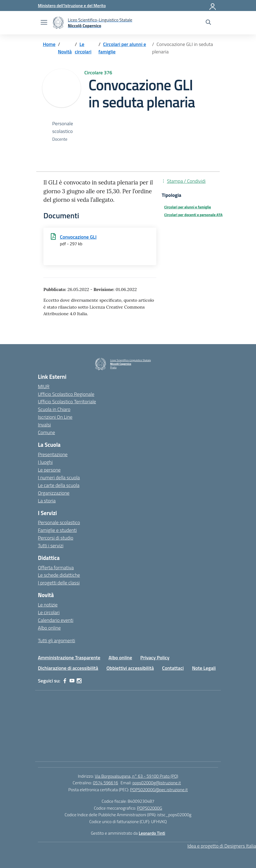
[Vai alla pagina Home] (49, 44)
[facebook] (65, 681)
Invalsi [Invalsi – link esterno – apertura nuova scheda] (44, 425)
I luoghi (45, 462)
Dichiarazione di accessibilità (68, 668)
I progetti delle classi (59, 583)
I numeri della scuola (59, 477)
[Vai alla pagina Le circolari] (83, 48)
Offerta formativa (56, 568)
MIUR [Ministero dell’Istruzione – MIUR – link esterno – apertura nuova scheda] (44, 386)
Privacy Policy (155, 658)
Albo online (49, 628)
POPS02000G (150, 808)
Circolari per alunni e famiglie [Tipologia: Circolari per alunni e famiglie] (188, 207)
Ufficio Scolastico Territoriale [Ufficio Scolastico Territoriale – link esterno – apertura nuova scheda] (67, 402)
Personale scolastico (59, 522)
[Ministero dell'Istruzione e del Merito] (72, 6)
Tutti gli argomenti (57, 640)
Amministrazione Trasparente (69, 658)
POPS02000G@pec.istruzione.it (159, 790)
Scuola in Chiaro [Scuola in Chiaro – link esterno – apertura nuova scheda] (54, 409)
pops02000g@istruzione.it (157, 783)
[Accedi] (213, 6)
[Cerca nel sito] (208, 23)
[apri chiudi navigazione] (44, 23)
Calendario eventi (56, 620)
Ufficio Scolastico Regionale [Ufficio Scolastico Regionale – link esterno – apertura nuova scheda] (66, 394)
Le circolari (49, 612)
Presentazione (53, 454)
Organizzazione (54, 493)
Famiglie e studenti (57, 530)
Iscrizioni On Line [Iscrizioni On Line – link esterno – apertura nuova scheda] (55, 417)
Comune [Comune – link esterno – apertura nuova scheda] (46, 432)
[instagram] (79, 681)
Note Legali (204, 668)
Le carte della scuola (59, 485)
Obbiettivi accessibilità (130, 668)
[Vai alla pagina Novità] (65, 52)
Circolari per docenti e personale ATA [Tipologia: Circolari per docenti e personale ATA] (193, 215)
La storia (47, 501)
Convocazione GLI (78, 237)
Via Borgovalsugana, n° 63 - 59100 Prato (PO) (137, 776)
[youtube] (72, 681)
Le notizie (48, 605)
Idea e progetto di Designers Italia (222, 846)
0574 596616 (105, 783)
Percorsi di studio (56, 538)
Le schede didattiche (59, 575)
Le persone (49, 470)
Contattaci (173, 668)
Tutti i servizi (51, 545)
